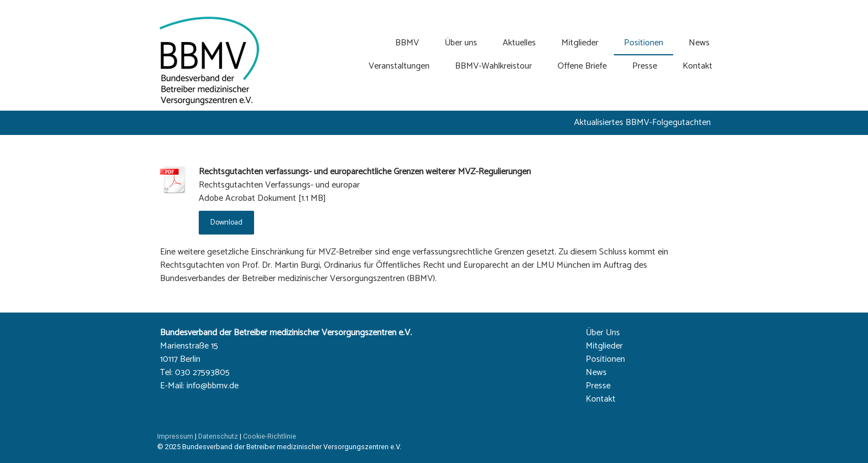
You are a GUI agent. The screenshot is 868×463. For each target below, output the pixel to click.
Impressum (175, 436)
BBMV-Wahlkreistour (494, 66)
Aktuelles (519, 43)
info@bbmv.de (213, 386)
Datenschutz (218, 436)
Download (226, 223)
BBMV (407, 43)
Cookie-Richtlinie (270, 436)
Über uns (461, 43)
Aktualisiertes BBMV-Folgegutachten (642, 123)
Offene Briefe (582, 66)
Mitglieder (580, 43)
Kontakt (697, 66)
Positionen (644, 43)
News (699, 43)
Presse (645, 66)
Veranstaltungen (399, 66)
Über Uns (603, 333)
